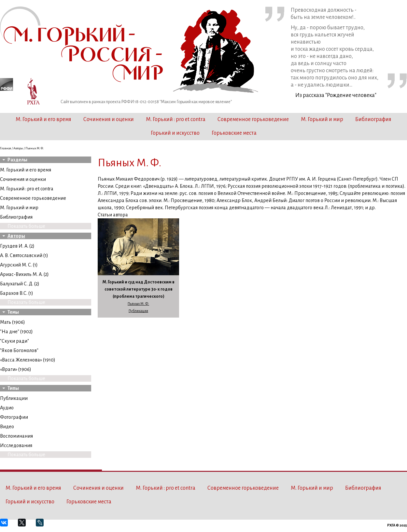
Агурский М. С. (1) (19, 265)
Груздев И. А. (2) (17, 246)
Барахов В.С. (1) (17, 293)
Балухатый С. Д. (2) (20, 284)
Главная (6, 148)
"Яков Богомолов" (19, 350)
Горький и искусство (175, 133)
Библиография (373, 119)
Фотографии (14, 417)
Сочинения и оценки (109, 119)
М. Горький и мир (322, 119)
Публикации (14, 398)
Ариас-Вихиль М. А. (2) (24, 274)
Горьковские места (234, 133)
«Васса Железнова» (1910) (28, 360)
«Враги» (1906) (16, 369)
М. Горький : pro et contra (176, 119)
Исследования (16, 445)
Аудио (7, 408)
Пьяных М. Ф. (138, 304)
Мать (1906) (13, 322)
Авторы (18, 148)
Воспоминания (16, 436)
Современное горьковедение (253, 119)
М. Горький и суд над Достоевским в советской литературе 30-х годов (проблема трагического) (139, 289)
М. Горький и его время (43, 119)
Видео (7, 427)
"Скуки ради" (14, 341)
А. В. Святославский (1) (24, 255)
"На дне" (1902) (16, 332)
